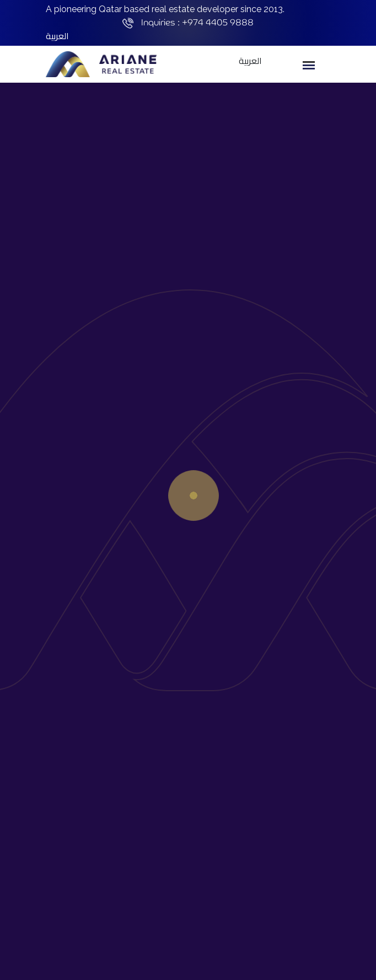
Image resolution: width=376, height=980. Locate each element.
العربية (57, 36)
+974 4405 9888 (218, 22)
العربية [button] (250, 61)
